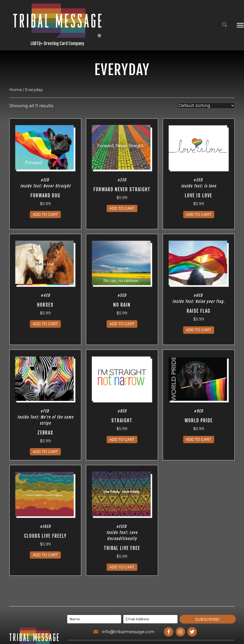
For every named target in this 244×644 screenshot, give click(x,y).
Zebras (45, 433)
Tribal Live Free (122, 548)
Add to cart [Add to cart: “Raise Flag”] (199, 330)
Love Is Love (199, 196)
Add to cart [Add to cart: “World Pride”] (199, 440)
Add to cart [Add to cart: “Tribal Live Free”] (122, 567)
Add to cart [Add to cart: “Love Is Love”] (199, 215)
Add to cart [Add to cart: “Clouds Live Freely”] (45, 555)
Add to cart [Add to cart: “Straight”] (122, 440)
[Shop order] (206, 106)
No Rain (122, 305)
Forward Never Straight (122, 189)
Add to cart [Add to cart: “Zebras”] (45, 452)
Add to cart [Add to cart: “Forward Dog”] (45, 215)
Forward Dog (45, 196)
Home (16, 90)
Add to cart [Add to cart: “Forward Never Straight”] (122, 208)
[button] (208, 619)
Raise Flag (199, 311)
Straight (122, 421)
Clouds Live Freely (45, 536)
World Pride (199, 421)
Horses (45, 305)
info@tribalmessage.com (128, 632)
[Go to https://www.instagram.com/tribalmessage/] (180, 632)
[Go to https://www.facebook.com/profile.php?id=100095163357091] (169, 632)
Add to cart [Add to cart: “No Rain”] (122, 324)
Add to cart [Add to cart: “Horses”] (45, 324)
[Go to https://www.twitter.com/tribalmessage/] (192, 632)
